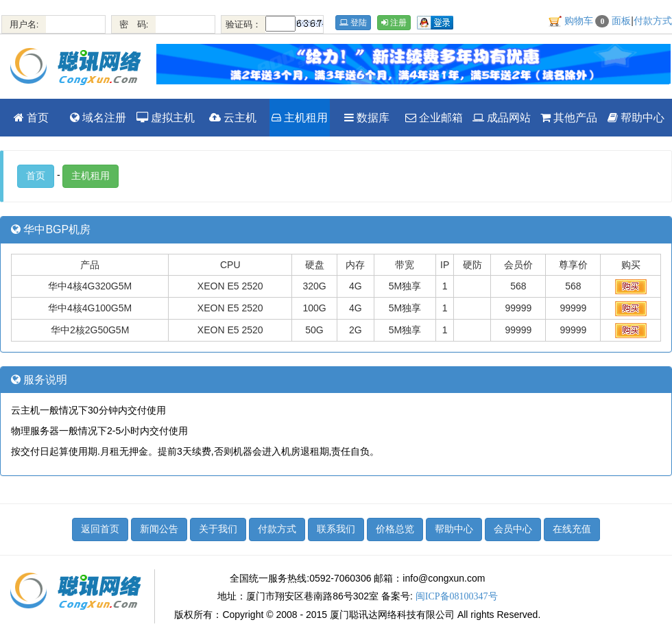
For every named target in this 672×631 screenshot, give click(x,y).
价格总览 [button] (395, 529)
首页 (31, 118)
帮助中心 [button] (454, 529)
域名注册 (98, 118)
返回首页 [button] (100, 529)
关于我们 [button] (218, 529)
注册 (394, 23)
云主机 (233, 118)
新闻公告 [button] (159, 529)
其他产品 (569, 118)
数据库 (367, 118)
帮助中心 (636, 118)
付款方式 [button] (277, 529)
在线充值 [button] (572, 529)
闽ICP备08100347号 (457, 596)
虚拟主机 (166, 118)
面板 (621, 21)
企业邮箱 (434, 118)
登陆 (353, 23)
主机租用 (300, 118)
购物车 (587, 21)
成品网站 (502, 118)
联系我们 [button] (336, 529)
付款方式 (653, 21)
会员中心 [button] (513, 529)
